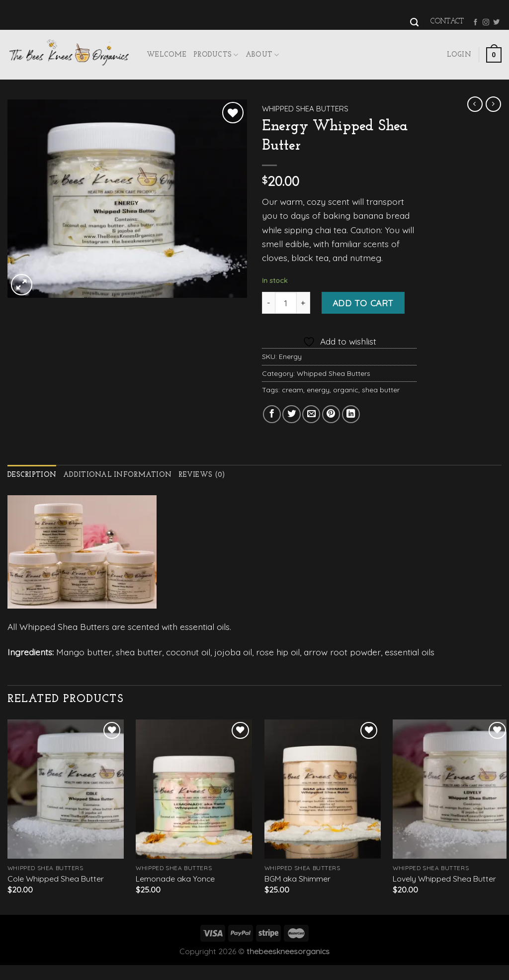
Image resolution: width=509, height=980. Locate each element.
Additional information (117, 475)
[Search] (414, 22)
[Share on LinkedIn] (351, 414)
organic (346, 390)
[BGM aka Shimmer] (323, 789)
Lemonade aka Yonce (175, 879)
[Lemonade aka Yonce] (194, 789)
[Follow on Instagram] (486, 23)
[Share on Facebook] (272, 414)
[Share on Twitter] (291, 414)
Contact (447, 22)
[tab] (32, 476)
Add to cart (363, 303)
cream (293, 390)
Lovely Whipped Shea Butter (444, 879)
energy (318, 390)
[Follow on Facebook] (475, 23)
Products (216, 55)
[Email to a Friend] (311, 414)
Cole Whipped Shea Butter (56, 879)
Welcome (167, 55)
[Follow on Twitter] (496, 23)
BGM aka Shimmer (297, 879)
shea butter (381, 390)
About (262, 55)
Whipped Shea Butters (305, 109)
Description (32, 475)
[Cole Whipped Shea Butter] (66, 789)
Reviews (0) (202, 475)
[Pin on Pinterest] (331, 414)
